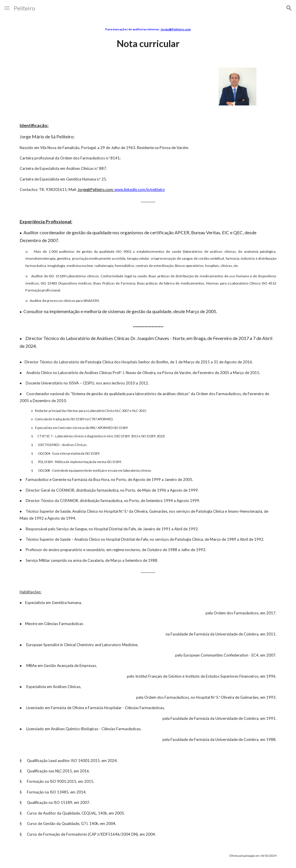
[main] (148, 38)
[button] (7, 8)
